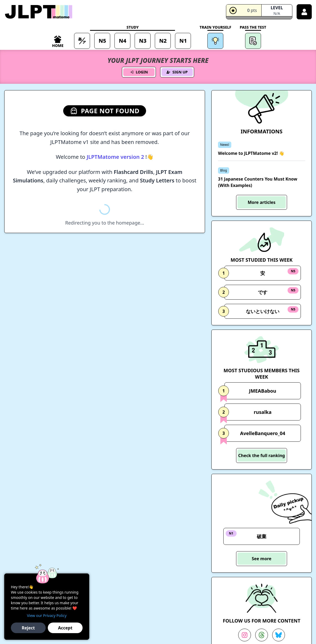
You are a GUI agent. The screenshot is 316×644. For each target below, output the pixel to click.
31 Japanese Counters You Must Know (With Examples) (258, 182)
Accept (65, 628)
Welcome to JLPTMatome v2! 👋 (251, 153)
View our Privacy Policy (47, 615)
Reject (28, 628)
